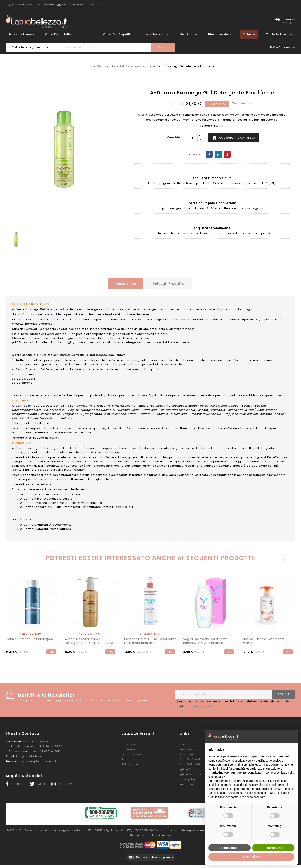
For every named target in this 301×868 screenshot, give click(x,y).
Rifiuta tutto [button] (230, 848)
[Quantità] (192, 138)
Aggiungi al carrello (234, 138)
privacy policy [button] (246, 761)
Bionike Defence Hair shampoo (29, 639)
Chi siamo (129, 744)
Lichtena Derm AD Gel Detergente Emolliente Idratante (150, 641)
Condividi (209, 154)
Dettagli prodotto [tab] (169, 284)
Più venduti (187, 754)
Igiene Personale (155, 34)
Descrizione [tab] (124, 284)
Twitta (218, 154)
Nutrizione (188, 34)
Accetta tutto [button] (273, 848)
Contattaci (129, 749)
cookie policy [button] (216, 777)
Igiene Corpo (188, 769)
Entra (125, 759)
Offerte (249, 34)
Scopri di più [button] (251, 857)
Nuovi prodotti (189, 749)
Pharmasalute (220, 34)
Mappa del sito (132, 754)
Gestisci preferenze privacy (151, 855)
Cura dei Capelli (117, 34)
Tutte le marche (279, 34)
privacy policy (204, 706)
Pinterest (227, 154)
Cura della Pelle (58, 34)
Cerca (163, 47)
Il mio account (131, 764)
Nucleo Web (164, 833)
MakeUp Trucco (21, 34)
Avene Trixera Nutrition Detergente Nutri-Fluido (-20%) (89, 641)
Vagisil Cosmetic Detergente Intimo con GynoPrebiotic (206, 641)
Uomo (87, 34)
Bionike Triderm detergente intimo (264, 641)
